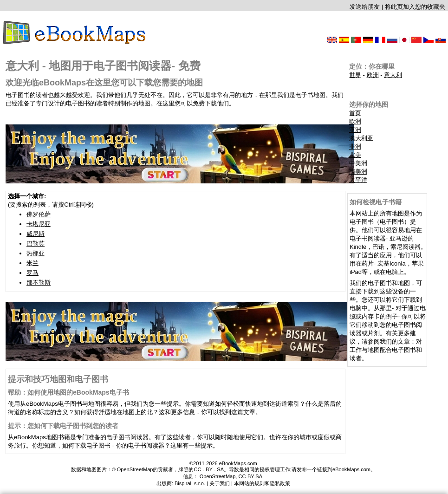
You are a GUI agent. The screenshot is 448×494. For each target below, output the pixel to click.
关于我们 (220, 483)
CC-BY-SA (250, 476)
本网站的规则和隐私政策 (262, 483)
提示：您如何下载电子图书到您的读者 (63, 426)
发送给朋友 (365, 7)
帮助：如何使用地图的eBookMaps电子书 (68, 392)
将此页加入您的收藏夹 (415, 7)
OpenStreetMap (218, 476)
